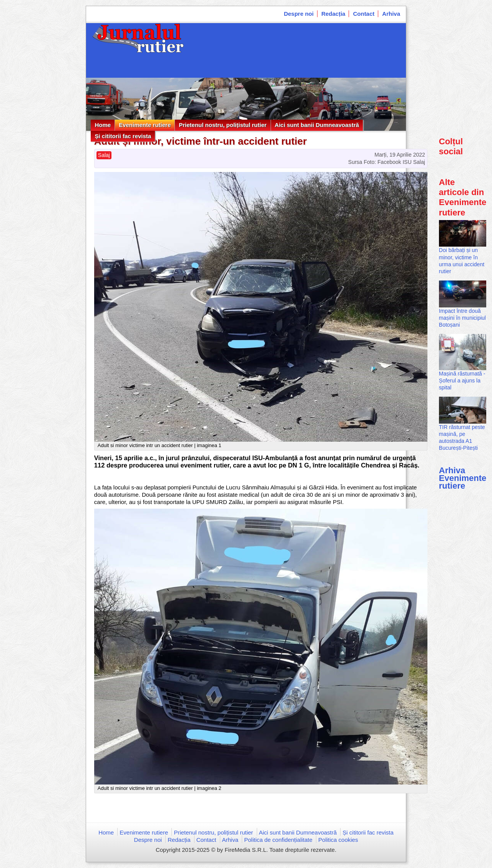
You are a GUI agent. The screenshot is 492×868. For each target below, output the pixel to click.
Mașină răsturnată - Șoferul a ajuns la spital (462, 381)
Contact (364, 14)
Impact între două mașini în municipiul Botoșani (462, 318)
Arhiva (391, 14)
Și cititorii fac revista (123, 136)
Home (103, 125)
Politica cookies (338, 840)
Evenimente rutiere (145, 125)
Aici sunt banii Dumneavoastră (317, 125)
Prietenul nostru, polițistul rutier (223, 125)
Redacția (333, 14)
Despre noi (299, 14)
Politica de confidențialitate (278, 840)
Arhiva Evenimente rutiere (463, 478)
